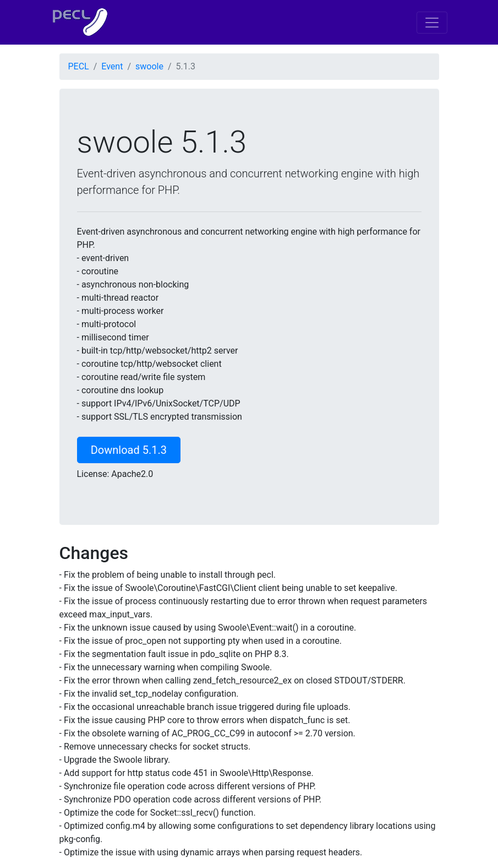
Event (112, 66)
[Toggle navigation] (432, 23)
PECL (79, 66)
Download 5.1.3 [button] (129, 450)
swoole (149, 66)
